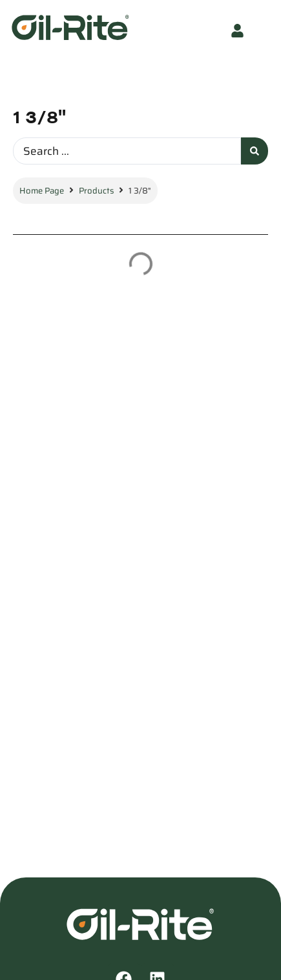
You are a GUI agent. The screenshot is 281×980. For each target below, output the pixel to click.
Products (96, 191)
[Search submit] (255, 151)
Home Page (42, 191)
